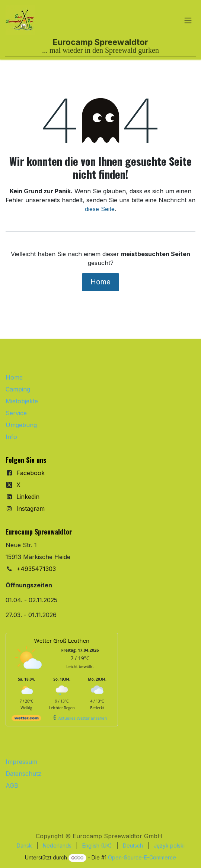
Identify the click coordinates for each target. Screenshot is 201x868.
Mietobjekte (22, 401)
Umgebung (21, 425)
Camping (18, 389)
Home (100, 282)
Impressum (21, 762)
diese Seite (100, 209)
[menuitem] (24, 846)
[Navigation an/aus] (188, 20)
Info (11, 437)
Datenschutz (23, 774)
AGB (12, 785)
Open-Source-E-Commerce (142, 857)
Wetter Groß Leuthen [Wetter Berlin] (62, 640)
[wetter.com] (26, 719)
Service (16, 413)
